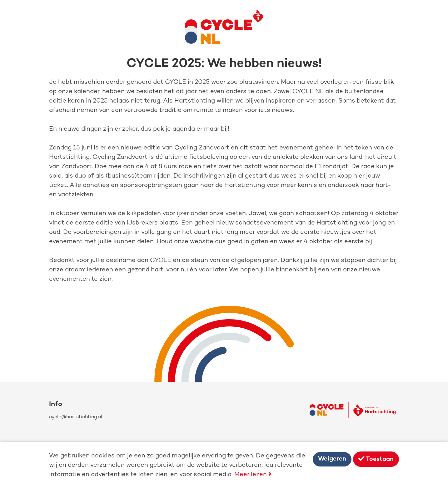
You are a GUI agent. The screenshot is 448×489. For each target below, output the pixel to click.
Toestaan (376, 459)
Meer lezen (253, 475)
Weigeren (332, 459)
